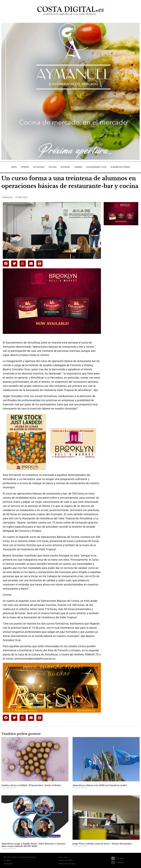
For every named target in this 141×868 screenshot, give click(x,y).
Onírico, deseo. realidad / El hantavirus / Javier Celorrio (31, 785)
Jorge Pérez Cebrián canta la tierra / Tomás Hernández (102, 844)
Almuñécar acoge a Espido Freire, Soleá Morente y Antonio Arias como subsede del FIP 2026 (33, 845)
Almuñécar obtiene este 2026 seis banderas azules (100, 785)
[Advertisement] (122, 247)
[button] (6, 264)
